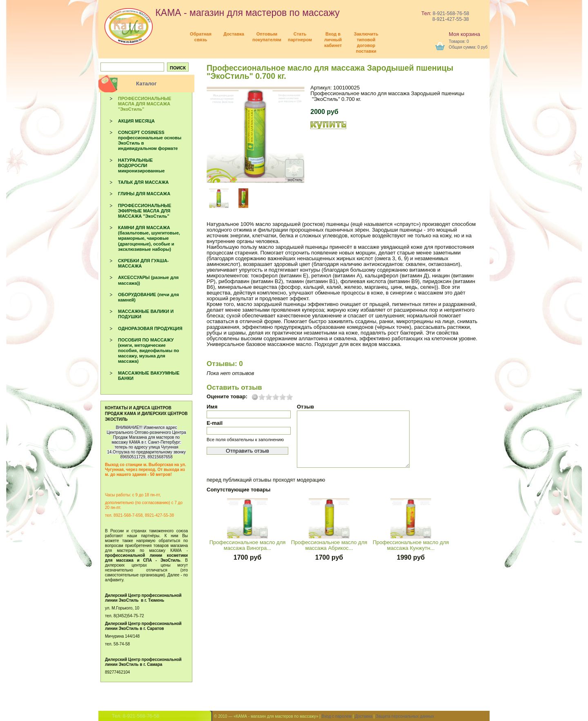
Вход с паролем (337, 716)
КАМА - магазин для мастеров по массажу (222, 13)
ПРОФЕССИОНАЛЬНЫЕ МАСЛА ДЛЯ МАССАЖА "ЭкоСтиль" (145, 104)
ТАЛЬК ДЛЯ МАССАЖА (143, 182)
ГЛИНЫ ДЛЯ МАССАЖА (144, 194)
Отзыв (305, 407)
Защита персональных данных (405, 716)
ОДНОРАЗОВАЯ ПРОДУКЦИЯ (150, 328)
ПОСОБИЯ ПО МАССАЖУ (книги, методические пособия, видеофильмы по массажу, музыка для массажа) (149, 351)
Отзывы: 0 (225, 364)
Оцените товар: (227, 397)
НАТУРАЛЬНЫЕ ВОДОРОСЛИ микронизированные (141, 165)
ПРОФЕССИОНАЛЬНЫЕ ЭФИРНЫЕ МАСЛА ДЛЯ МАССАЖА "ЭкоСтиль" (145, 211)
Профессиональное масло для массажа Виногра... (248, 545)
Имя (212, 407)
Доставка (364, 716)
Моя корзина (464, 34)
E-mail (215, 423)
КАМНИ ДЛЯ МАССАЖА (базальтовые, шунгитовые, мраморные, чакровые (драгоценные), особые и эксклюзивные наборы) (149, 238)
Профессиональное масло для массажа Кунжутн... (411, 545)
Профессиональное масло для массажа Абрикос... (329, 545)
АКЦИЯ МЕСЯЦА (136, 121)
